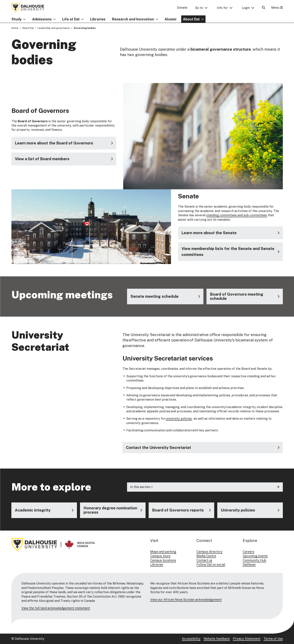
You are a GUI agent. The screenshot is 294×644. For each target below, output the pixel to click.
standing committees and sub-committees (237, 215)
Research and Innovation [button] (133, 19)
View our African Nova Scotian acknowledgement (186, 600)
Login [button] (246, 8)
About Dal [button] (191, 19)
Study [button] (17, 19)
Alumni (171, 19)
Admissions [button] (42, 19)
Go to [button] (199, 8)
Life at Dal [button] (71, 19)
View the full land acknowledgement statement (56, 608)
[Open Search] (264, 8)
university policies (179, 419)
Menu (277, 8)
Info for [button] (222, 8)
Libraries (98, 19)
